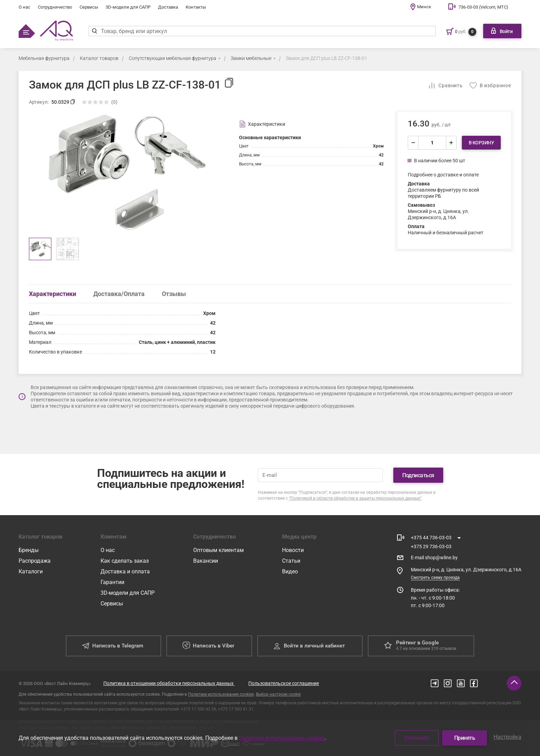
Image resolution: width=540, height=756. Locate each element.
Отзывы (174, 294)
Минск (424, 7)
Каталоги (31, 571)
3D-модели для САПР (128, 7)
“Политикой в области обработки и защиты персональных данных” (355, 498)
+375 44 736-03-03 (431, 538)
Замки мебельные (251, 58)
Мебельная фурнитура (44, 58)
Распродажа (35, 561)
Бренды (29, 550)
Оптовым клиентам (219, 550)
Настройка (507, 737)
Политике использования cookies (221, 694)
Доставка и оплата (125, 571)
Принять (465, 738)
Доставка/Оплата (119, 294)
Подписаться (418, 475)
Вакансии (206, 561)
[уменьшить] (413, 143)
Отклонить (417, 738)
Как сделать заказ (125, 561)
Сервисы (89, 7)
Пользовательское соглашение (284, 683)
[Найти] (95, 31)
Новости (293, 550)
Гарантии (112, 582)
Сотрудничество (55, 7)
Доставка (168, 7)
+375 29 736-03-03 (431, 546)
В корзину (481, 143)
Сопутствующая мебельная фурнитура (173, 58)
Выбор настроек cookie (278, 694)
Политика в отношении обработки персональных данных (169, 683)
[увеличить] (451, 143)
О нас (24, 7)
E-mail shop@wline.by (434, 558)
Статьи (291, 561)
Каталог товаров (99, 58)
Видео (290, 571)
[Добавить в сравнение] (445, 85)
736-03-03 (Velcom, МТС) (483, 7)
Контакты (196, 7)
